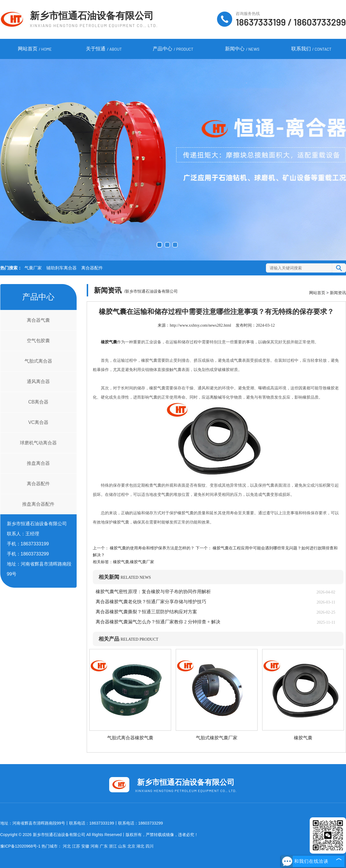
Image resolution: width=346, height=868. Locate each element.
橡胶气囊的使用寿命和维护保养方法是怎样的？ (152, 548)
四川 (150, 846)
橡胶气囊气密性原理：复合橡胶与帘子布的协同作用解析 (153, 592)
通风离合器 (38, 381)
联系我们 (311, 49)
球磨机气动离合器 (38, 443)
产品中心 (173, 49)
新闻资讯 (338, 293)
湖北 (140, 846)
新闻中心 (242, 49)
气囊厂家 (33, 268)
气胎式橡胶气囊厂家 (217, 738)
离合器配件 (92, 268)
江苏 (76, 846)
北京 (131, 846)
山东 (122, 846)
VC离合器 (38, 422)
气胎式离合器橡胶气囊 (130, 738)
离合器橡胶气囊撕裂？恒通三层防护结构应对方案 (146, 612)
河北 (67, 846)
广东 (104, 846)
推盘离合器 (38, 463)
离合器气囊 (38, 320)
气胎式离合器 (38, 361)
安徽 (85, 846)
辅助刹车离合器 (62, 268)
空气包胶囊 (38, 341)
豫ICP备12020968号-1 (20, 846)
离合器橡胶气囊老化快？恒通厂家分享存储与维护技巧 (151, 602)
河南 (94, 846)
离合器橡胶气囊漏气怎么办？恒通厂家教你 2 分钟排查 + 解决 (158, 622)
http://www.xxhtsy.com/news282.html (200, 325)
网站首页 (35, 49)
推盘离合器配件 (38, 504)
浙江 (113, 846)
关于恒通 (104, 49)
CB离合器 (38, 402)
